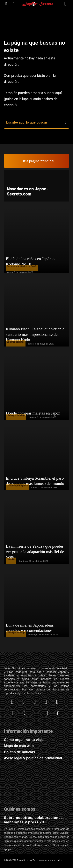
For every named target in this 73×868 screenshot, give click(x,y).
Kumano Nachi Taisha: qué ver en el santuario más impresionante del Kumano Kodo (36, 334)
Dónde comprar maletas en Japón (33, 413)
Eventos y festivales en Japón (22, 266)
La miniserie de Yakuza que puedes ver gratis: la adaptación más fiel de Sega (35, 552)
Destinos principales (17, 486)
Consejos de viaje (16, 415)
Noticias (11, 559)
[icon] (6, 4)
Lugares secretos (16, 342)
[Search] (66, 123)
